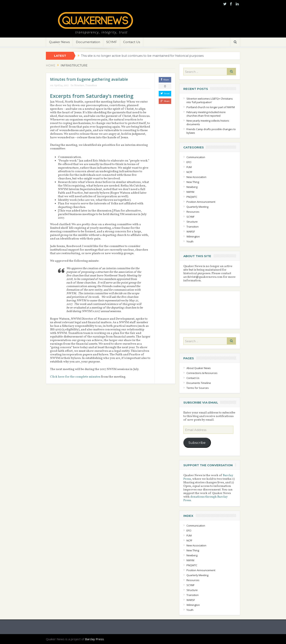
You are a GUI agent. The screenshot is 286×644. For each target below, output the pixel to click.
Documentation (88, 42)
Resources (193, 212)
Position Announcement (201, 202)
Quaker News (59, 42)
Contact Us (132, 42)
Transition (91, 86)
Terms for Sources (198, 388)
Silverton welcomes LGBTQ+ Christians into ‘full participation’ (210, 100)
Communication (196, 157)
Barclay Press (94, 639)
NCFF (189, 172)
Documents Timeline (199, 383)
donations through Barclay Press (205, 499)
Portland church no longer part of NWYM (211, 107)
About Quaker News (199, 368)
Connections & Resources (202, 373)
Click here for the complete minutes (75, 377)
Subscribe (197, 443)
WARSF (191, 232)
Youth (190, 241)
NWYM (190, 192)
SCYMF (112, 42)
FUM (189, 167)
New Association (196, 177)
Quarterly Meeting (197, 207)
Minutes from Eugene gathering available (89, 79)
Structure (79, 86)
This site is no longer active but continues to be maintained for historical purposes (142, 56)
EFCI (189, 162)
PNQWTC (192, 197)
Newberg (192, 187)
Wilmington (193, 236)
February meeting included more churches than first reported (206, 114)
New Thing (193, 182)
